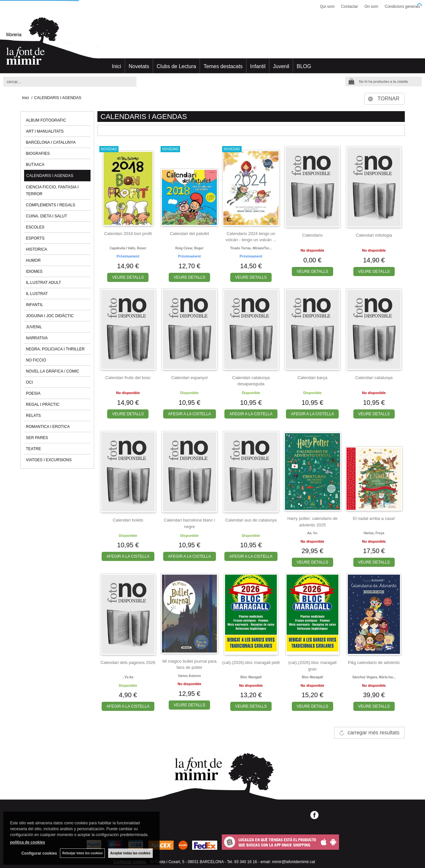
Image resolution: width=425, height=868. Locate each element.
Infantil (258, 66)
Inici (116, 66)
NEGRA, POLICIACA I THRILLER (56, 349)
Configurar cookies (39, 853)
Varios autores (190, 676)
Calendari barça (312, 378)
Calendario (312, 235)
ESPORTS (35, 238)
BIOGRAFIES (38, 154)
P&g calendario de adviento (374, 662)
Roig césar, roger (189, 248)
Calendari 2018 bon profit (128, 234)
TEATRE (34, 449)
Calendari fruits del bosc (128, 378)
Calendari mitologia (374, 235)
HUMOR (33, 260)
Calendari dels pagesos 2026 (128, 662)
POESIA (33, 393)
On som (371, 7)
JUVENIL (34, 327)
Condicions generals (402, 7)
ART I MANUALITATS (45, 131)
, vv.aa (128, 677)
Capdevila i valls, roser (128, 248)
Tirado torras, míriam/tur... (251, 248)
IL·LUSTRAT (37, 294)
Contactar (349, 7)
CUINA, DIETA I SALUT (47, 216)
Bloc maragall (251, 677)
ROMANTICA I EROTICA (48, 427)
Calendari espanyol (189, 378)
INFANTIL (35, 305)
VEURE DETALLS (128, 277)
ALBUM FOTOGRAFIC (46, 120)
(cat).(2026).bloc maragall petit (251, 662)
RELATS (34, 416)
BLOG (304, 66)
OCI (29, 382)
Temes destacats (223, 66)
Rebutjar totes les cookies (82, 853)
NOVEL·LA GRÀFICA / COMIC (53, 371)
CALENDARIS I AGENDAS (50, 176)
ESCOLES (35, 227)
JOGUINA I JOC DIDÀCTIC (50, 316)
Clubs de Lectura (176, 66)
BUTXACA (35, 165)
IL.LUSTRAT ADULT (44, 283)
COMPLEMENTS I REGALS (51, 205)
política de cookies (28, 842)
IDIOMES (34, 272)
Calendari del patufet (190, 234)
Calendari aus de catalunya (251, 520)
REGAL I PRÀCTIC (43, 405)
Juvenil (281, 66)
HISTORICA (37, 249)
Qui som (327, 7)
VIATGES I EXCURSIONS (49, 460)
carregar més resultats (373, 733)
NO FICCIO (36, 360)
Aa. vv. (312, 533)
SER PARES (37, 438)
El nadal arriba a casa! (374, 518)
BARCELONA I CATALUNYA (51, 142)
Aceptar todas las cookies (130, 853)
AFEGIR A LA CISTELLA (190, 414)
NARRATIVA (37, 338)
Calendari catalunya (374, 378)
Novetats (139, 66)
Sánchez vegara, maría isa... (374, 677)
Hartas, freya (374, 533)
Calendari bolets (128, 520)
